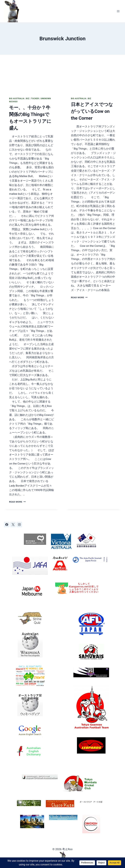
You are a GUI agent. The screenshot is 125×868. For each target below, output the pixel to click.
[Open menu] (118, 11)
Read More (17, 502)
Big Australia (17, 99)
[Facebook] (7, 524)
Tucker (35, 99)
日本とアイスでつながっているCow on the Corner (92, 111)
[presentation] (32, 73)
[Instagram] (19, 524)
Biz (28, 99)
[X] (13, 524)
